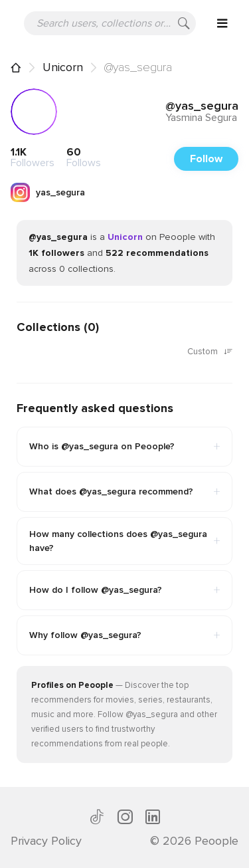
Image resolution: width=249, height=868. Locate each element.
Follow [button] (206, 159)
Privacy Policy (46, 841)
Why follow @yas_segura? (124, 635)
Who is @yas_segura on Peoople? (124, 447)
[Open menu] (222, 23)
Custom (210, 352)
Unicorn (63, 67)
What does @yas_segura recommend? (124, 492)
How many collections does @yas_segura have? (124, 541)
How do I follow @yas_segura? (124, 590)
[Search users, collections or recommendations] (110, 23)
